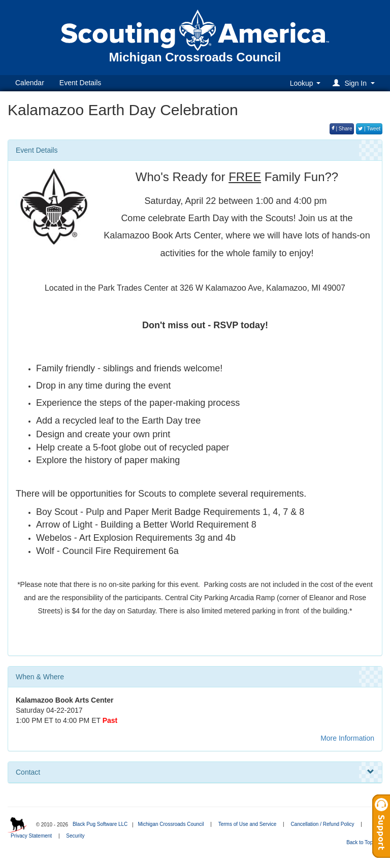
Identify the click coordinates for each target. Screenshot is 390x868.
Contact (195, 772)
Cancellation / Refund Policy (322, 824)
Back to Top (363, 842)
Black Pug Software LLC (100, 824)
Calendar (30, 83)
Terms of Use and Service (248, 824)
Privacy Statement (31, 836)
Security (75, 836)
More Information (347, 738)
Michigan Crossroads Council (171, 824)
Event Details (80, 83)
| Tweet (369, 129)
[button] (355, 83)
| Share (342, 129)
